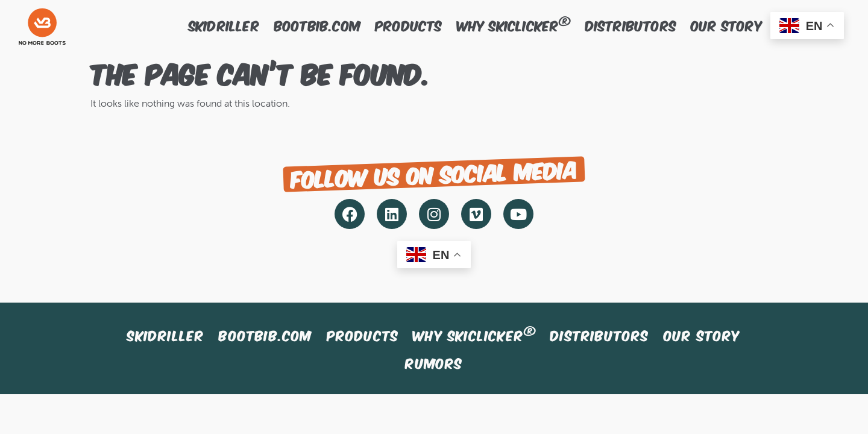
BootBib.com (317, 25)
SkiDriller (224, 25)
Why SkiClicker (514, 24)
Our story (727, 25)
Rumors (434, 362)
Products (409, 25)
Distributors (631, 25)
